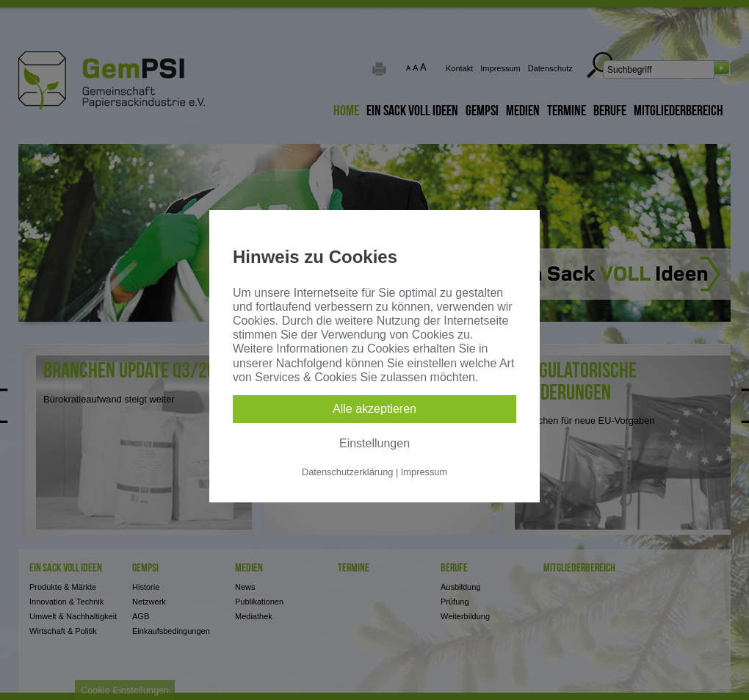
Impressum (424, 472)
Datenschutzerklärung (347, 472)
